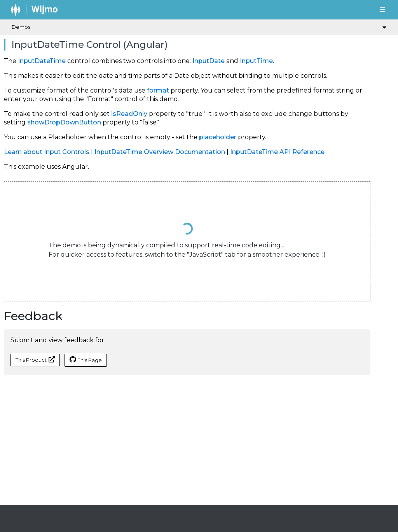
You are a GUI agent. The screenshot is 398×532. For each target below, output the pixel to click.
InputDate (209, 61)
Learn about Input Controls (47, 152)
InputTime (256, 61)
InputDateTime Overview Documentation (160, 152)
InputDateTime (42, 61)
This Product (35, 360)
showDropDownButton (64, 122)
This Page (86, 360)
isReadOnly (129, 114)
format (158, 90)
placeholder (218, 137)
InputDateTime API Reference (277, 152)
